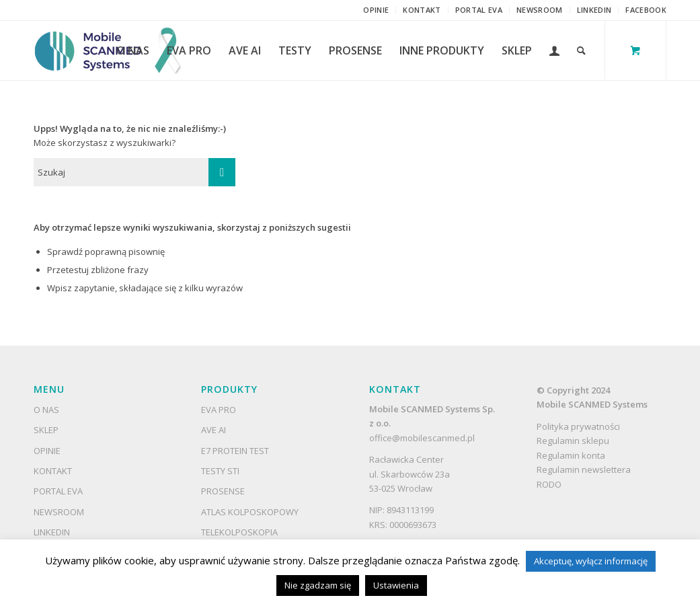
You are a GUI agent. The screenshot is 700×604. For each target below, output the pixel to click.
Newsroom (540, 10)
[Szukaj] (581, 50)
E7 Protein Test (235, 451)
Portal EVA (479, 10)
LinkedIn (594, 10)
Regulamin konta (571, 455)
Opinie (376, 10)
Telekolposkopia (239, 532)
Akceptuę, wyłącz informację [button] (591, 561)
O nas (46, 410)
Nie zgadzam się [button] (318, 585)
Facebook (646, 10)
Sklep (46, 430)
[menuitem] (376, 10)
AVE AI (213, 430)
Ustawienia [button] (396, 585)
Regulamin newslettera (584, 469)
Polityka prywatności (578, 426)
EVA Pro (219, 410)
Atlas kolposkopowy (250, 512)
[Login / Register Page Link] (554, 50)
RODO (549, 484)
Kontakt (422, 10)
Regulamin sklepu (574, 441)
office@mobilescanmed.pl (422, 438)
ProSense (223, 491)
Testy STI (220, 471)
